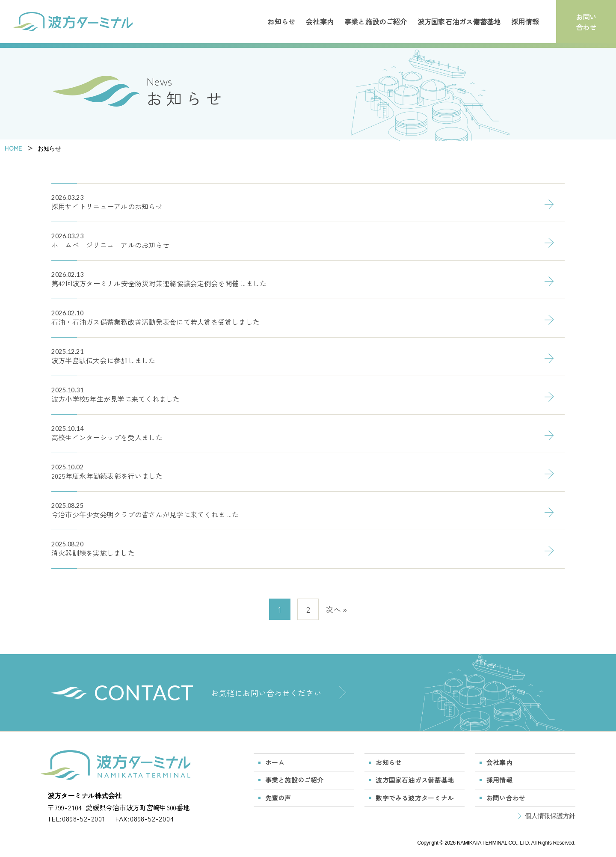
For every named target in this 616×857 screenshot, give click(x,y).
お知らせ (281, 22)
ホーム (275, 762)
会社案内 (320, 22)
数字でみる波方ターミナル (415, 798)
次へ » (336, 609)
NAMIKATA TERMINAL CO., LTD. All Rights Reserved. (516, 843)
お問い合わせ (586, 22)
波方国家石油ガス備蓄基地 (459, 22)
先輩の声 (278, 798)
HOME (13, 148)
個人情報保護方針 (550, 816)
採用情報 (525, 22)
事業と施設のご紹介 (376, 22)
